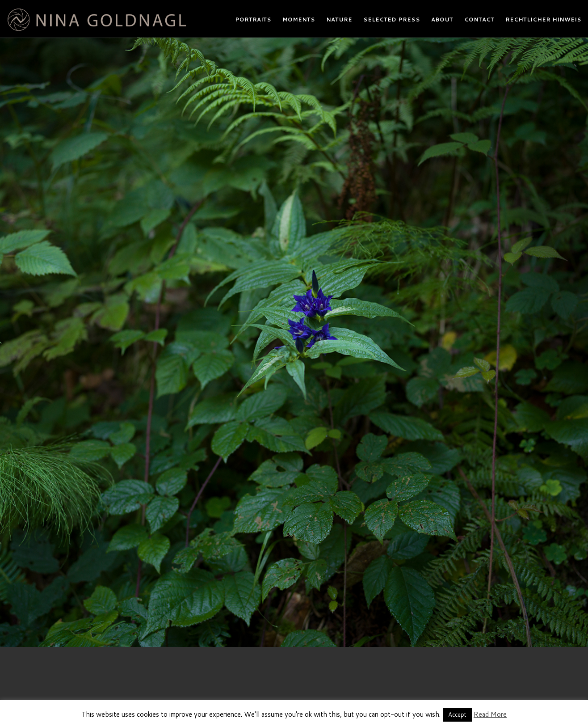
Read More (490, 714)
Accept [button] (457, 714)
